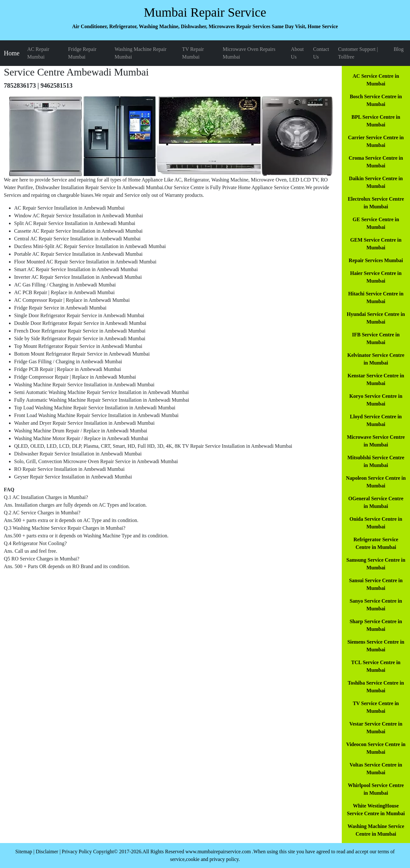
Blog (399, 49)
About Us (297, 53)
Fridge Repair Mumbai (82, 53)
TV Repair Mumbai (193, 53)
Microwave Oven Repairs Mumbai (249, 53)
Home (12, 53)
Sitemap (24, 852)
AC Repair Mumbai (38, 53)
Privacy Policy (77, 852)
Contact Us (321, 53)
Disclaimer (47, 852)
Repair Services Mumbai (376, 260)
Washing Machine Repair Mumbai (141, 53)
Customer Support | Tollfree (358, 53)
